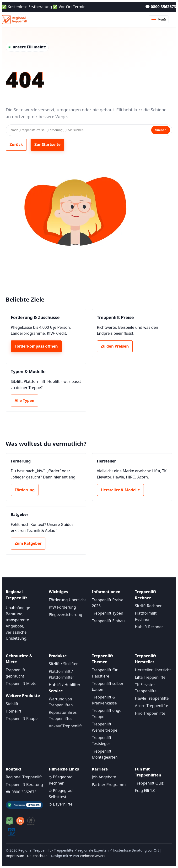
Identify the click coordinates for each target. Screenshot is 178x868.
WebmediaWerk (93, 856)
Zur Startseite (47, 144)
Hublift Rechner (149, 627)
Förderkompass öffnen (36, 346)
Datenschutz (37, 856)
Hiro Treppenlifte (150, 713)
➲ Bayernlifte (61, 804)
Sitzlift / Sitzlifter (63, 664)
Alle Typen (24, 401)
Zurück (16, 144)
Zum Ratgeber (28, 543)
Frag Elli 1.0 (145, 791)
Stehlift (12, 704)
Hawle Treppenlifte (152, 698)
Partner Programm (109, 785)
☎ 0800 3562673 (161, 7)
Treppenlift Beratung (24, 785)
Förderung (24, 490)
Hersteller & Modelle (120, 490)
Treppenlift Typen (108, 613)
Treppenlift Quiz (149, 783)
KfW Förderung (62, 607)
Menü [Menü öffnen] (159, 19)
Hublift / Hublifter (65, 685)
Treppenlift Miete (21, 683)
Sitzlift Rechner (148, 606)
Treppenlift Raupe (22, 719)
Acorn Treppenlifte (152, 706)
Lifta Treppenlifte (150, 677)
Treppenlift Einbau (108, 621)
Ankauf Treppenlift (65, 726)
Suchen (161, 130)
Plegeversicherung (65, 615)
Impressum (15, 856)
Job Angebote (104, 777)
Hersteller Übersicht (153, 670)
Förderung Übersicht (67, 600)
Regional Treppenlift (24, 777)
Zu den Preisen (115, 346)
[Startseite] (15, 20)
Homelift (13, 711)
